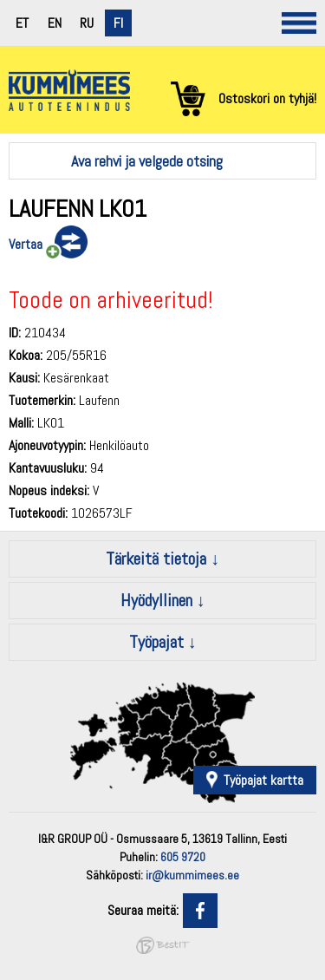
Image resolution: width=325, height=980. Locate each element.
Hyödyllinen (156, 600)
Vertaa (26, 244)
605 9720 (183, 857)
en (55, 23)
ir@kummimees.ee (192, 875)
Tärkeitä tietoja (156, 559)
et (22, 23)
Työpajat (156, 642)
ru (87, 23)
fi (118, 23)
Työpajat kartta (263, 780)
